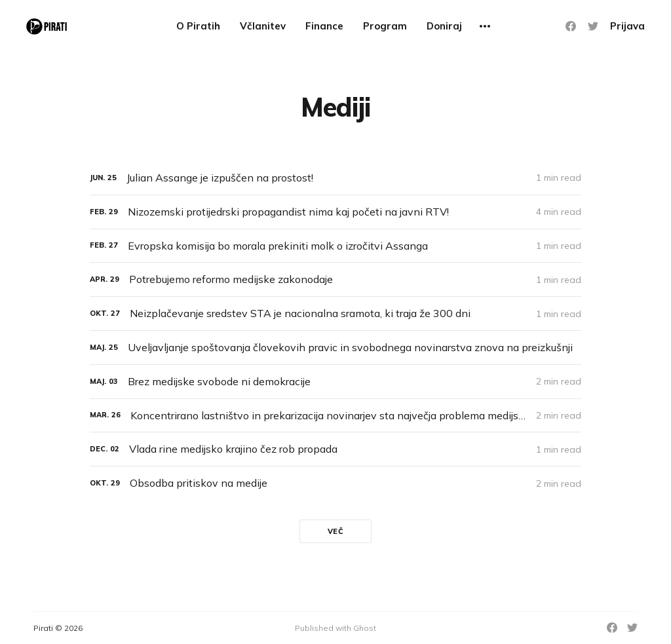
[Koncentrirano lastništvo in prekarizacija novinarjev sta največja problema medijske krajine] (335, 416)
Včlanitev (263, 26)
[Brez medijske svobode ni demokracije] (335, 382)
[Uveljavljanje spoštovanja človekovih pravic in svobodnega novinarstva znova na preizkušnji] (335, 348)
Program (385, 26)
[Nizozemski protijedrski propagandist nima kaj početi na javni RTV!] (335, 212)
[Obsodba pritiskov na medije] (335, 483)
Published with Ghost (335, 628)
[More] (485, 26)
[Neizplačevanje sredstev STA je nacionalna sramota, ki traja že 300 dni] (335, 313)
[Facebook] (571, 26)
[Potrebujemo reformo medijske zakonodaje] (335, 279)
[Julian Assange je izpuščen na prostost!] (335, 178)
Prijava (627, 26)
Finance (324, 26)
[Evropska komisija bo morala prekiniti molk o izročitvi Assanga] (335, 246)
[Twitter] (593, 26)
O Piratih (198, 26)
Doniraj (444, 26)
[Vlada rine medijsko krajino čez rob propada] (335, 449)
